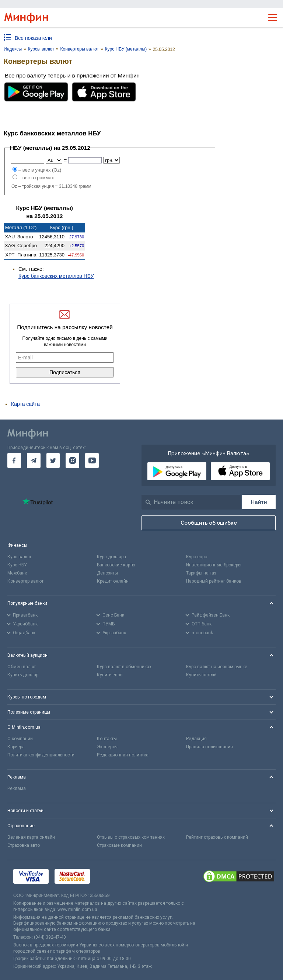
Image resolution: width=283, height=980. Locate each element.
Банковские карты (116, 565)
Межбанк (17, 573)
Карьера (16, 747)
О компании (20, 739)
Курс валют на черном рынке (217, 667)
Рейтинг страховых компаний (217, 837)
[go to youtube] (92, 460)
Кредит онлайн (113, 581)
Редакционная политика (123, 755)
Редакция (196, 739)
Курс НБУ (17, 565)
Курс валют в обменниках (124, 667)
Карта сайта (25, 404)
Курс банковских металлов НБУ (56, 276)
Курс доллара (111, 557)
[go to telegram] (34, 460)
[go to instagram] (72, 460)
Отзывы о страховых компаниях (131, 837)
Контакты (107, 739)
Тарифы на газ (201, 573)
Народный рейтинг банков (214, 581)
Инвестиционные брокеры (214, 565)
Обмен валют (22, 667)
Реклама (17, 789)
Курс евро (197, 557)
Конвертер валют (25, 581)
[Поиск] (259, 502)
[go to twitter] (53, 460)
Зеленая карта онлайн (31, 837)
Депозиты (107, 573)
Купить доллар (23, 675)
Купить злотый (201, 675)
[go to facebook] (14, 460)
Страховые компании (119, 845)
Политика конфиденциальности (41, 755)
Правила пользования (209, 747)
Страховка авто (24, 845)
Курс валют (19, 557)
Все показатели (33, 38)
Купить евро (110, 675)
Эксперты (107, 747)
